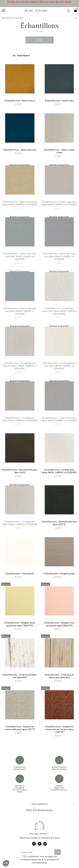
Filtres (39, 40)
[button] (6, 863)
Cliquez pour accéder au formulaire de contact (40, 838)
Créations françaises (20, 768)
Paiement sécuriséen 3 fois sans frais (20, 789)
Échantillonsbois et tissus (59, 768)
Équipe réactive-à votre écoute (59, 788)
